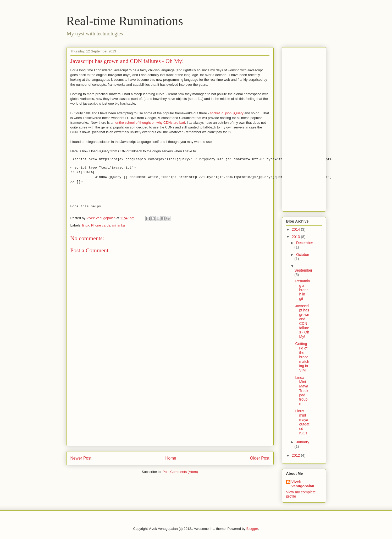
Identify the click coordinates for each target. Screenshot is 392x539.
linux (86, 225)
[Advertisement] (170, 409)
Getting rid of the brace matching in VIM (302, 357)
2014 (296, 229)
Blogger (252, 529)
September (303, 270)
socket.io (217, 113)
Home (171, 458)
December (305, 243)
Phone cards (101, 225)
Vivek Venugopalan (303, 484)
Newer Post (81, 458)
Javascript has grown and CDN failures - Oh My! (302, 321)
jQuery (238, 113)
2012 (296, 455)
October (303, 255)
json (228, 113)
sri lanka (118, 225)
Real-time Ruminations (125, 21)
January (303, 442)
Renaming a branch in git (302, 290)
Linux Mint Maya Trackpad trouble (302, 391)
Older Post (260, 458)
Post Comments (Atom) (180, 472)
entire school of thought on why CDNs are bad (150, 123)
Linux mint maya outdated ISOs (302, 422)
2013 (296, 237)
